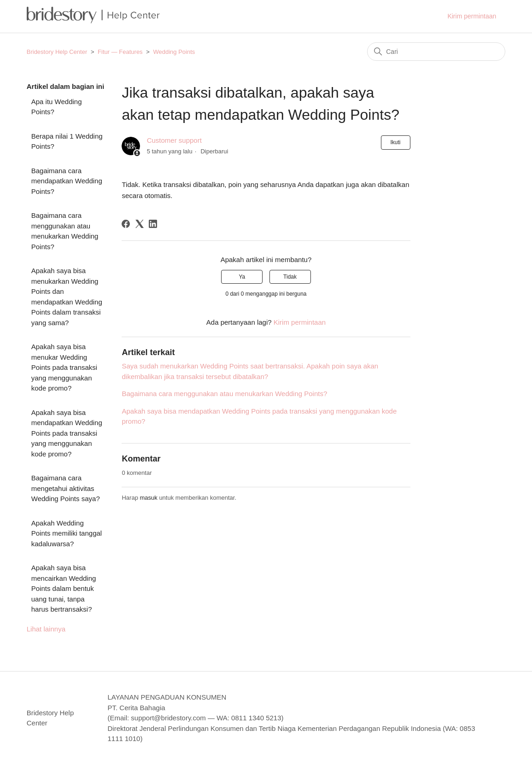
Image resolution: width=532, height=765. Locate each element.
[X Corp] (140, 224)
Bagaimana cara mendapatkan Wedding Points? (67, 181)
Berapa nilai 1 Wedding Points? (67, 141)
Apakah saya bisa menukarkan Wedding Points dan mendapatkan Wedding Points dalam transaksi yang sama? (67, 297)
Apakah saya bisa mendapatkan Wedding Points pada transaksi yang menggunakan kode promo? (67, 433)
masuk (148, 498)
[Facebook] (126, 224)
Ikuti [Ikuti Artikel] (396, 142)
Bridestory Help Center (57, 52)
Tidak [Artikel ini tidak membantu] (290, 277)
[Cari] (436, 52)
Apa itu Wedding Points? (57, 107)
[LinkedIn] (153, 224)
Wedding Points (174, 52)
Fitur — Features (120, 52)
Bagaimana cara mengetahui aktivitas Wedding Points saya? (66, 488)
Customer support (174, 140)
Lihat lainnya (46, 629)
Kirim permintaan (472, 16)
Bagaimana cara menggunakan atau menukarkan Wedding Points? (65, 231)
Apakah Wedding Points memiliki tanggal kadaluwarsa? (67, 533)
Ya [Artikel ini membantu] (242, 277)
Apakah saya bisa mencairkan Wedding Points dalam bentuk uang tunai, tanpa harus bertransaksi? (64, 588)
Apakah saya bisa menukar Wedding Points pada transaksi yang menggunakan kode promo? (64, 367)
